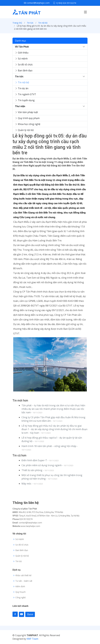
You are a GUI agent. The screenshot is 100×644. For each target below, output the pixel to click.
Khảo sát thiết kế (23, 575)
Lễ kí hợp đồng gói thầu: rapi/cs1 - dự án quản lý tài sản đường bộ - (52, 439)
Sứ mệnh (21, 59)
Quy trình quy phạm (27, 118)
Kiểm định (20, 586)
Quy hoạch (20, 592)
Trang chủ (17, 23)
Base (30, 614)
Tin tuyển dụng (25, 100)
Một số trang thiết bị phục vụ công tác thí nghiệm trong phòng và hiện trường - (52, 477)
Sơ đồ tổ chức (24, 65)
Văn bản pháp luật (26, 112)
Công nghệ (20, 598)
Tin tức (30, 23)
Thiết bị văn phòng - (38, 470)
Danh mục (20, 41)
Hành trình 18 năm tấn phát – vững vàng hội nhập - (50, 448)
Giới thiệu (22, 53)
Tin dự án (22, 88)
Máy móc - (32, 484)
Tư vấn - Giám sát (24, 581)
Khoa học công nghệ (28, 124)
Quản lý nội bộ (24, 130)
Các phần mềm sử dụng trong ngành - (47, 465)
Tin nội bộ (43, 23)
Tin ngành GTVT (26, 94)
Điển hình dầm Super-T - (40, 460)
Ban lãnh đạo (24, 70)
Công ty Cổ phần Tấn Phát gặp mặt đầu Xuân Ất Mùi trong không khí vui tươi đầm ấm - (53, 419)
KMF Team (32, 639)
